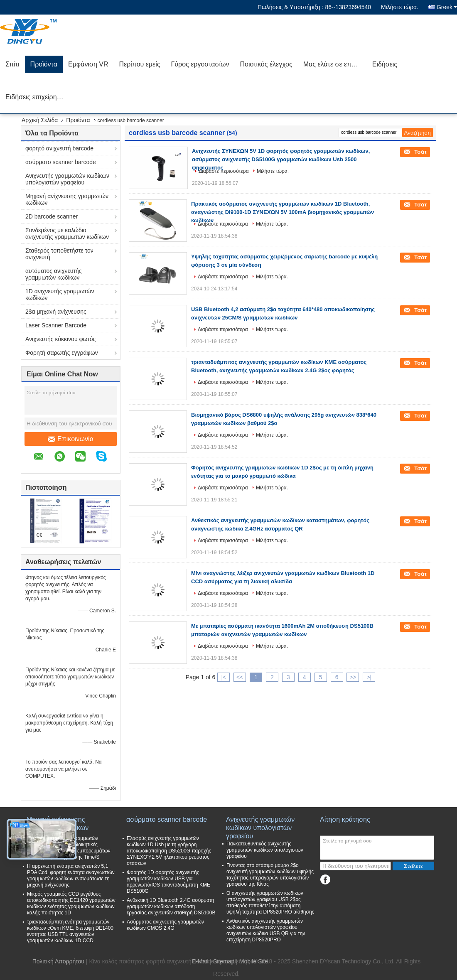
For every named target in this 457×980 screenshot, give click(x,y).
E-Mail (200, 961)
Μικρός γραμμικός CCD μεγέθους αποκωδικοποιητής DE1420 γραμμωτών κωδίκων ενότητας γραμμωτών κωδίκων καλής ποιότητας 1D (71, 903)
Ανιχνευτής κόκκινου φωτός (60, 339)
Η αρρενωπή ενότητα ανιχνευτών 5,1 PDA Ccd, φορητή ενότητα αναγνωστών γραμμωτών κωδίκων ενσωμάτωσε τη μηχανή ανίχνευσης (71, 876)
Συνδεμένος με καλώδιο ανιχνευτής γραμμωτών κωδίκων (67, 233)
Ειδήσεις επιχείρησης (37, 97)
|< (224, 677)
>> (353, 677)
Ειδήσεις (385, 64)
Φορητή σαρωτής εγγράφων (62, 353)
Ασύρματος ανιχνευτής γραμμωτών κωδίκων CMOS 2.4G (165, 925)
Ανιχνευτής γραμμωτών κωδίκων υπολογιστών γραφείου (67, 179)
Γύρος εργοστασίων (200, 64)
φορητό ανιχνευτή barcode (59, 148)
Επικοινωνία (71, 439)
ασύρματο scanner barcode (61, 162)
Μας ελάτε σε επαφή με (335, 64)
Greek (447, 7)
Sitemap (224, 961)
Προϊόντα (44, 64)
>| (369, 677)
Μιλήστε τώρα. (400, 7)
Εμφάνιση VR (88, 64)
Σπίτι (12, 64)
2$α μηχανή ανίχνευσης (56, 312)
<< (240, 677)
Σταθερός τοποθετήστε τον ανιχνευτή (59, 254)
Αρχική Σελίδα (40, 120)
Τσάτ (420, 152)
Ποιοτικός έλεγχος (266, 64)
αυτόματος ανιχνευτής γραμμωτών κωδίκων (54, 274)
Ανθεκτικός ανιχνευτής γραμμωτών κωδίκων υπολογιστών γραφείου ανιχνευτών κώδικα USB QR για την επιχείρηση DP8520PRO (266, 930)
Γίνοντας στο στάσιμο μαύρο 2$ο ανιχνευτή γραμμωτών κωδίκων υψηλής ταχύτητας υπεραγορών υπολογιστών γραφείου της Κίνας (270, 875)
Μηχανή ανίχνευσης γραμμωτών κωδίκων (67, 199)
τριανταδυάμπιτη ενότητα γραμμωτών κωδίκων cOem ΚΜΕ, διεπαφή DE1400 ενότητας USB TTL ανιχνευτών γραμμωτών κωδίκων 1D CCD (70, 931)
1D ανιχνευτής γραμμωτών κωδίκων (60, 295)
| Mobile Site (252, 961)
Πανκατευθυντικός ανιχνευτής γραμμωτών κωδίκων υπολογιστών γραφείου (265, 850)
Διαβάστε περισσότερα (224, 171)
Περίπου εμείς (139, 64)
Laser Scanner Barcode (56, 325)
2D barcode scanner (52, 216)
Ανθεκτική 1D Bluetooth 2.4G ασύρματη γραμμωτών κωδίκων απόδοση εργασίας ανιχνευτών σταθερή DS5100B (171, 906)
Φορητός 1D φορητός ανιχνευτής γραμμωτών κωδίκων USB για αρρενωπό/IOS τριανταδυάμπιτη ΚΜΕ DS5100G (168, 882)
